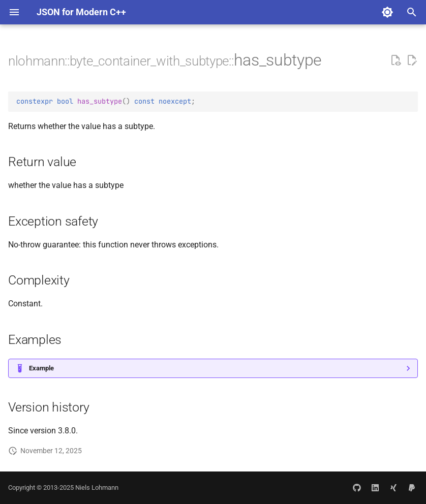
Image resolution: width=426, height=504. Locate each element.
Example (41, 368)
